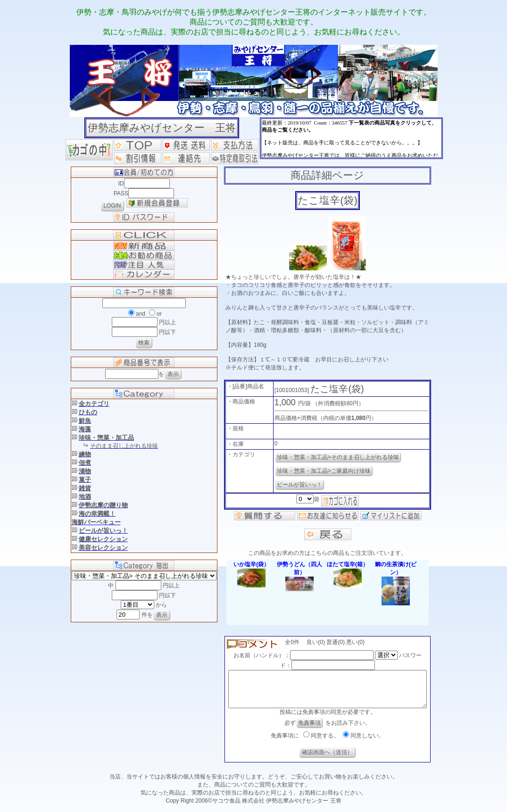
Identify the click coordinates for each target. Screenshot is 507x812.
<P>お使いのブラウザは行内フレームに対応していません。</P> (351, 138)
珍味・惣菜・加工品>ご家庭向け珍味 (320, 471)
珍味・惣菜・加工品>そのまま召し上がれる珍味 (334, 457)
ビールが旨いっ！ (295, 485)
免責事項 (309, 730)
